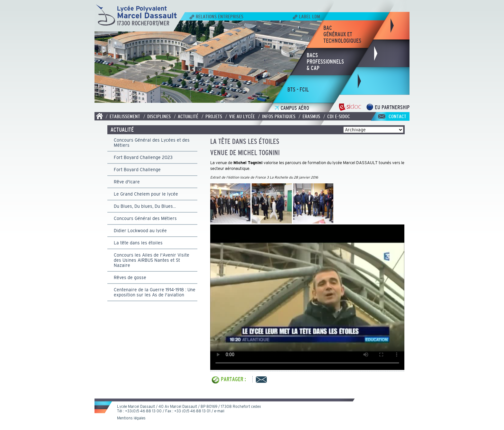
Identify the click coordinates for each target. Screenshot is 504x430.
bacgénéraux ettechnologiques (342, 34)
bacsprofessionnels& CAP (325, 62)
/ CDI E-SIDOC (337, 116)
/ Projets (212, 116)
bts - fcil (298, 90)
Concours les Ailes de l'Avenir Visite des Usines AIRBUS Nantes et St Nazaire (152, 260)
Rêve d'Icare (127, 182)
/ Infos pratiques (277, 116)
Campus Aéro (292, 108)
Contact (397, 116)
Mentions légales (131, 418)
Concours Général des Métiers (145, 218)
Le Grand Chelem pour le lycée (146, 194)
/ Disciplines (157, 116)
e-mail (219, 411)
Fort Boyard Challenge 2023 (143, 157)
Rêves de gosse (130, 277)
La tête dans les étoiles (138, 243)
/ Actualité (186, 116)
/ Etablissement (123, 116)
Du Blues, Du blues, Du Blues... (145, 206)
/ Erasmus (309, 116)
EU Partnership (388, 107)
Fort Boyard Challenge (137, 170)
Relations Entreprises (216, 16)
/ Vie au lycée (240, 116)
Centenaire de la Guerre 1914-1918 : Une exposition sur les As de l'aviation (155, 292)
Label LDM (306, 16)
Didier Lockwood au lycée (140, 231)
